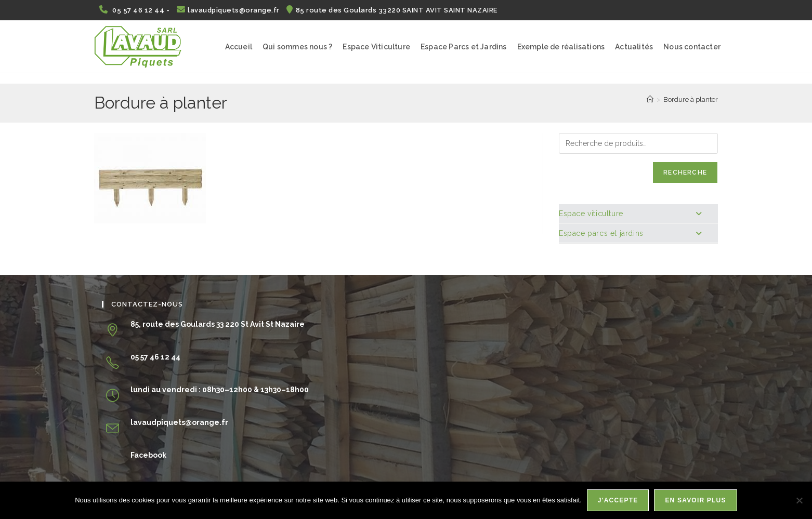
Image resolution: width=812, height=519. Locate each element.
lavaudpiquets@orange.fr (229, 10)
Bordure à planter (691, 99)
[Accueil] (650, 99)
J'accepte (618, 500)
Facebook (148, 455)
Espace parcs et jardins (630, 233)
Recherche (685, 172)
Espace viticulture (630, 214)
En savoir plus (696, 500)
